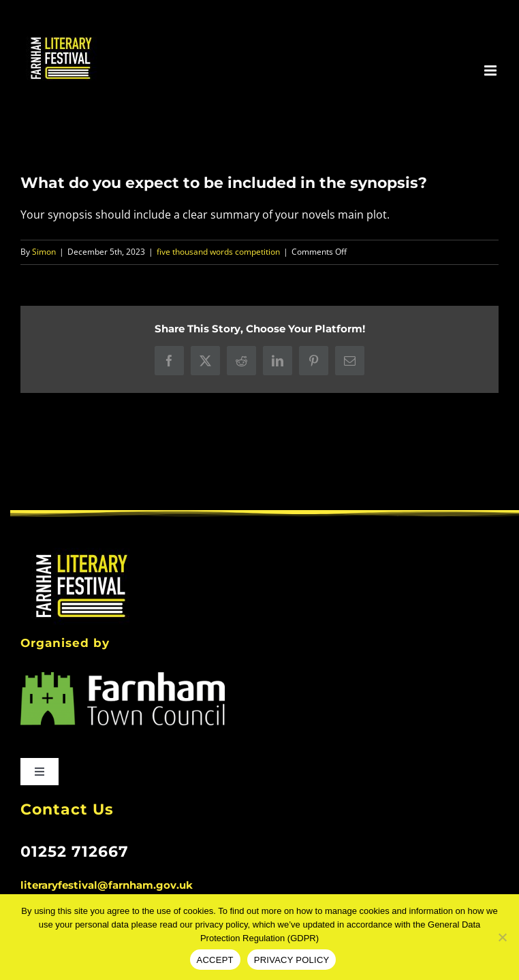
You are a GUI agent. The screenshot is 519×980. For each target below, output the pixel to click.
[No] (502, 937)
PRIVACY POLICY (292, 960)
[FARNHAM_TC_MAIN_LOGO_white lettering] (123, 678)
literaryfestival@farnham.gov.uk (107, 885)
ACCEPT (215, 960)
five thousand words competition (218, 252)
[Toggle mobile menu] (491, 70)
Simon (44, 252)
